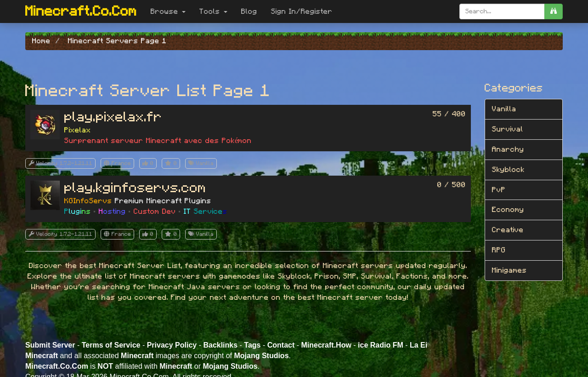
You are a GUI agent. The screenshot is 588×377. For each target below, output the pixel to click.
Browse (168, 11)
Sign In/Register (302, 11)
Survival (508, 129)
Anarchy (508, 149)
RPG (499, 250)
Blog (249, 11)
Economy (508, 210)
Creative (508, 230)
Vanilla (504, 109)
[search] (554, 11)
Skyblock (508, 170)
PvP (499, 190)
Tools (213, 11)
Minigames (509, 270)
